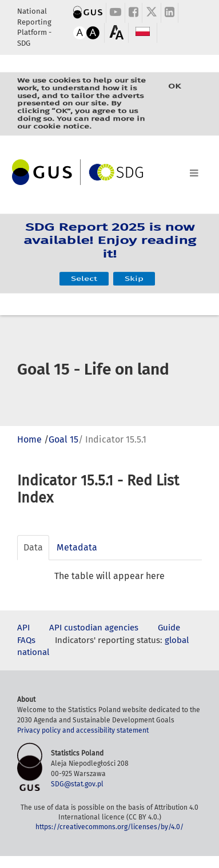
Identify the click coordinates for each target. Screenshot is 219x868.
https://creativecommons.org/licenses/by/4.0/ (109, 827)
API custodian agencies (94, 628)
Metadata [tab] (77, 547)
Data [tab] (33, 547)
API (23, 628)
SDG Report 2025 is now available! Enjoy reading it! (110, 246)
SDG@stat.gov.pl (77, 784)
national (33, 652)
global (177, 640)
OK (174, 93)
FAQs (26, 640)
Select (84, 269)
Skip (134, 269)
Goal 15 (63, 439)
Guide (169, 628)
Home (29, 439)
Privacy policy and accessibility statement (83, 730)
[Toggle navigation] (109, 171)
